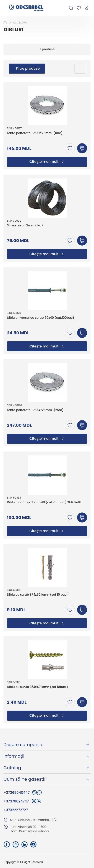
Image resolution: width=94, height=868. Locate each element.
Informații (47, 756)
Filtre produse (28, 68)
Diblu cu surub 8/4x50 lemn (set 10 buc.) (38, 595)
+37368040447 (16, 793)
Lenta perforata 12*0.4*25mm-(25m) (35, 410)
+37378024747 (16, 801)
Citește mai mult (47, 162)
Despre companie (47, 745)
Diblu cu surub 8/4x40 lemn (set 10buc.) (37, 687)
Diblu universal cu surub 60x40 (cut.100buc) (40, 318)
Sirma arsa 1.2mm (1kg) (25, 225)
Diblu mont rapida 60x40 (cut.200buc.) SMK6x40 (44, 502)
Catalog (47, 768)
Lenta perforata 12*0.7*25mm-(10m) (35, 133)
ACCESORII (20, 23)
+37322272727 (16, 810)
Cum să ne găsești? (47, 779)
